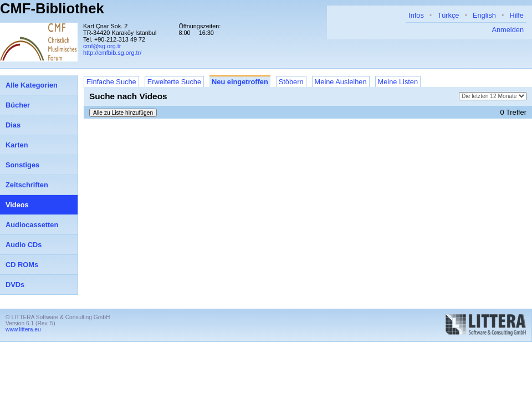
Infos (416, 15)
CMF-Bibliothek (52, 8)
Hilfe (516, 15)
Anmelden (508, 30)
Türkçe (448, 15)
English (484, 15)
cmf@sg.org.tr (102, 46)
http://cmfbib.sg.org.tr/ (112, 53)
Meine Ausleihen (341, 82)
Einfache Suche (111, 82)
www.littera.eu (23, 329)
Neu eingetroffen (240, 82)
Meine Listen (398, 82)
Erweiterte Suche (174, 82)
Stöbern (291, 82)
